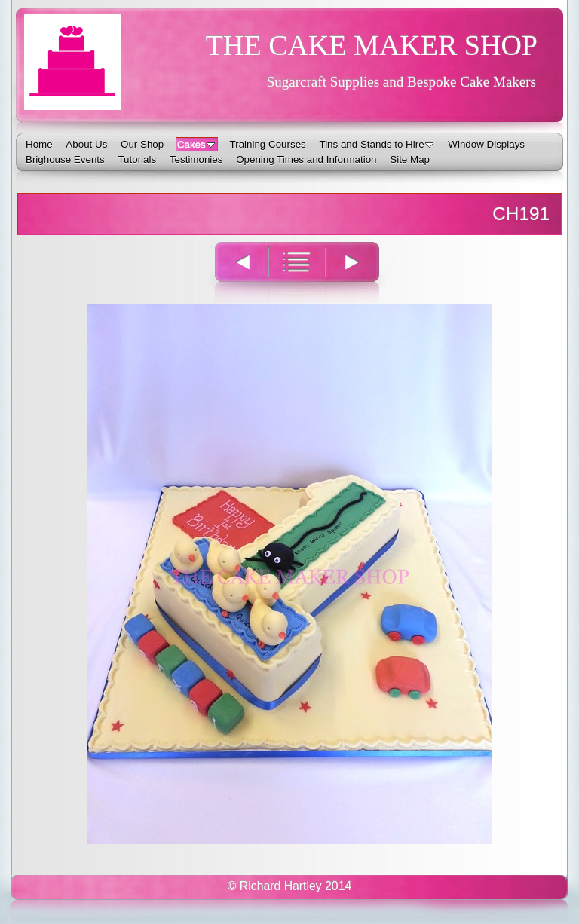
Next (361, 272)
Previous (233, 272)
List (297, 272)
